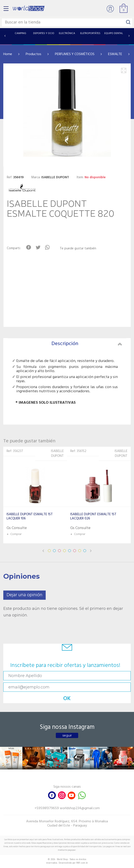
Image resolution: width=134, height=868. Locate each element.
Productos (33, 54)
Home (8, 54)
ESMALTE (115, 54)
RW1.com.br (82, 863)
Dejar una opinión (24, 595)
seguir (67, 735)
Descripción (87, 344)
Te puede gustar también (78, 249)
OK (67, 699)
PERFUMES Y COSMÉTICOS (75, 54)
